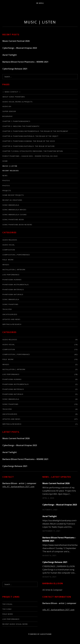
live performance (11, 275)
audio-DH (7, 106)
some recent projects (13, 195)
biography (8, 116)
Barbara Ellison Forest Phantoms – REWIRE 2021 (25, 62)
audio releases (10, 240)
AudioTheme (46, 634)
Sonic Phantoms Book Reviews (17, 225)
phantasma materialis (13, 289)
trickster (7, 309)
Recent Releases (11, 171)
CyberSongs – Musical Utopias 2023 (20, 48)
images (6, 265)
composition (9, 250)
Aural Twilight (10, 55)
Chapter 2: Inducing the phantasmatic (21, 126)
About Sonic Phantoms (14, 97)
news (5, 176)
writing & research (12, 324)
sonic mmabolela (11, 299)
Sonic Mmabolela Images (14, 210)
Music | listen (10, 166)
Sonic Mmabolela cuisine (15, 215)
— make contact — (12, 92)
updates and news (11, 319)
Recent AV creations (12, 200)
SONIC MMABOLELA (11, 205)
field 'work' (8, 260)
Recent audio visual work (15, 624)
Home (5, 161)
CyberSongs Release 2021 (15, 69)
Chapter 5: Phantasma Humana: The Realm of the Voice (29, 141)
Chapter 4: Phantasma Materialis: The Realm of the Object (30, 136)
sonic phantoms (10, 304)
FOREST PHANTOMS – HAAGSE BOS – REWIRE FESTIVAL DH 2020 (30, 156)
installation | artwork (14, 270)
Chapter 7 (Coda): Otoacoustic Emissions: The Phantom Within (33, 151)
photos (6, 180)
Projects (7, 191)
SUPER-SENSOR (9, 111)
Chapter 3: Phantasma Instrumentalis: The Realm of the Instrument (35, 131)
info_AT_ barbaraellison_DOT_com (18, 487)
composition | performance (16, 255)
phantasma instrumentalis (16, 285)
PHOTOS (6, 186)
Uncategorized (10, 314)
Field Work (8, 614)
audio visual (9, 245)
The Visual (7, 604)
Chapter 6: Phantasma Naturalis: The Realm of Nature (29, 146)
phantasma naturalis (13, 294)
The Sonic (7, 609)
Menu (41, 3)
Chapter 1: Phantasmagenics (16, 121)
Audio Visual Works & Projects (18, 102)
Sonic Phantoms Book (13, 219)
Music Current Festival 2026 (16, 41)
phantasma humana (12, 280)
